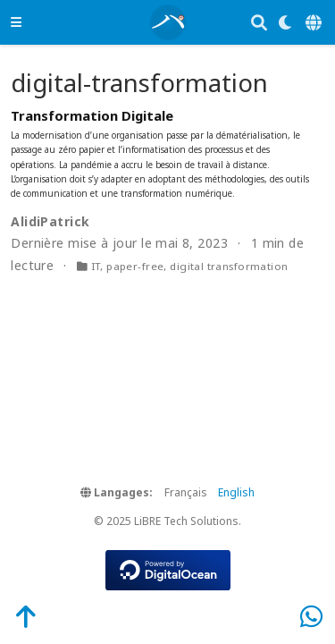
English (236, 492)
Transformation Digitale (92, 115)
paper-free (135, 266)
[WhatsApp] (311, 616)
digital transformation (229, 266)
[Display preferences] (286, 23)
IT (96, 266)
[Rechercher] (259, 23)
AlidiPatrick (50, 221)
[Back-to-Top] (16, 616)
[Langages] (315, 23)
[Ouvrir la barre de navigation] (16, 22)
